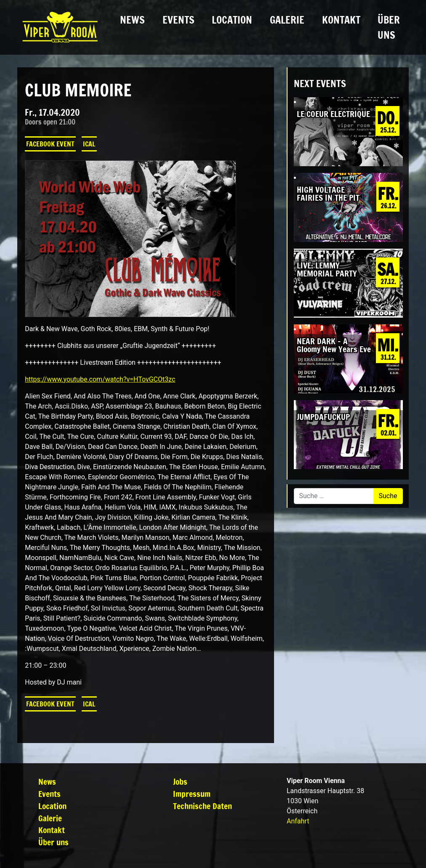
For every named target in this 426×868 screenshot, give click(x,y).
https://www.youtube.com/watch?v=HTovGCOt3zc (100, 379)
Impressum (192, 794)
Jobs (180, 782)
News (132, 20)
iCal (89, 144)
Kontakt (341, 20)
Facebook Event (50, 144)
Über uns (389, 27)
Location (232, 20)
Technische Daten (202, 806)
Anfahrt (298, 821)
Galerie (287, 20)
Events (178, 20)
